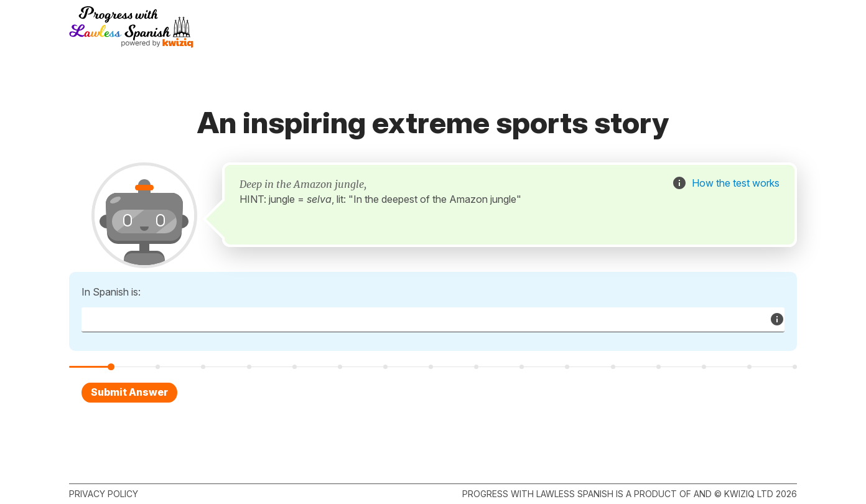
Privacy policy (104, 494)
